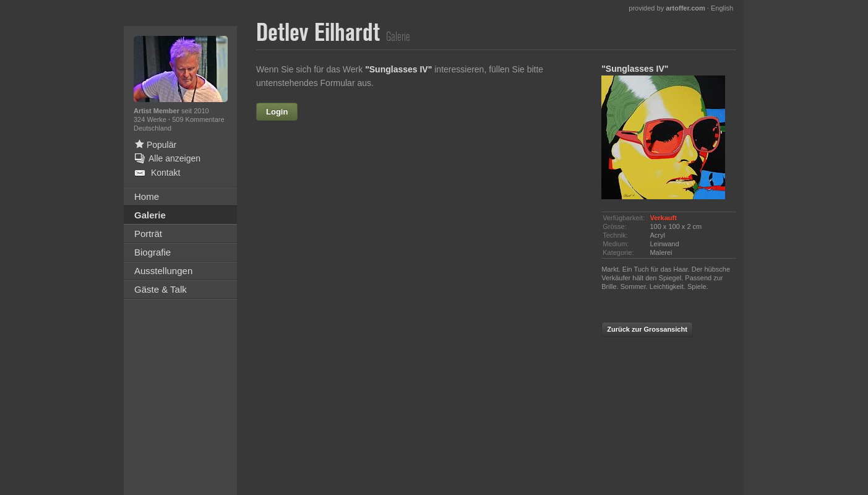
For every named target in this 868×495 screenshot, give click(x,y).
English (722, 8)
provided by (667, 8)
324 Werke (151, 119)
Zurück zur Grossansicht (647, 329)
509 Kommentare (198, 119)
